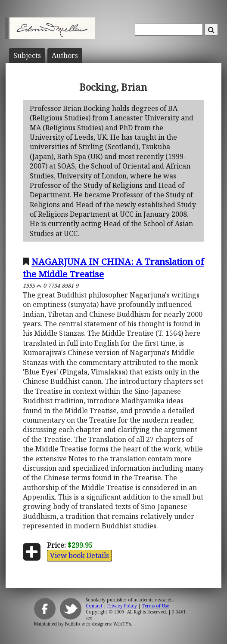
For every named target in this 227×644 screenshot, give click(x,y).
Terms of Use (155, 606)
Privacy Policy (122, 606)
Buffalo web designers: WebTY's (98, 624)
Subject (27, 55)
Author (65, 55)
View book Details (79, 555)
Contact (94, 606)
